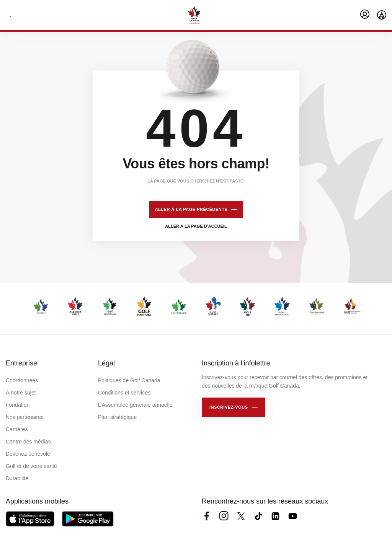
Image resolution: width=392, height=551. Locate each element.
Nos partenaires (25, 417)
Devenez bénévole (28, 454)
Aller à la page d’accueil (196, 226)
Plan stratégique (117, 417)
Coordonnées (22, 380)
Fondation (18, 405)
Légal (106, 363)
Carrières (17, 429)
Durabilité (17, 478)
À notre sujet (21, 393)
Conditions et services (124, 393)
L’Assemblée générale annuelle (135, 405)
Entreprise (21, 363)
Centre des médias (28, 442)
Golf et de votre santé (31, 466)
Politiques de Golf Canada (129, 380)
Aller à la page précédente (191, 209)
